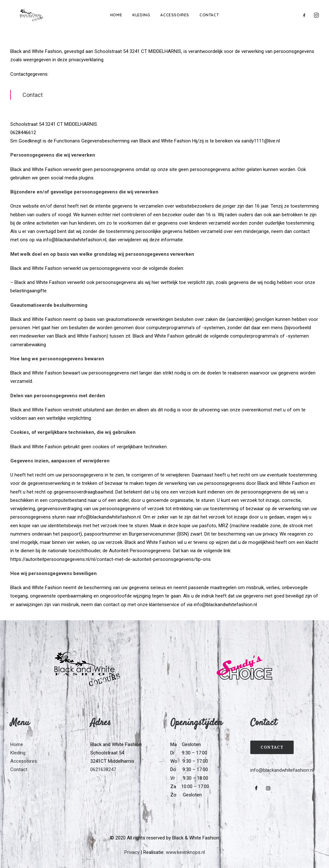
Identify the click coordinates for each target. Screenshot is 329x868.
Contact (209, 15)
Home (116, 15)
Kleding (141, 15)
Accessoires (175, 15)
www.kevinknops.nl (185, 852)
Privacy (132, 852)
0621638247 (103, 769)
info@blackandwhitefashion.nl (282, 770)
